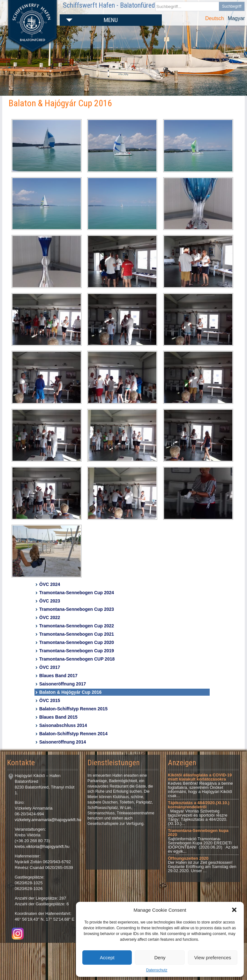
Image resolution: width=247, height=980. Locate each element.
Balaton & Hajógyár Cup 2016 (70, 692)
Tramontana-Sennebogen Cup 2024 (77, 593)
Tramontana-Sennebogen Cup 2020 (77, 642)
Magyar (236, 18)
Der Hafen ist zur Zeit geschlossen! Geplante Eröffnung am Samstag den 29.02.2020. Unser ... (202, 864)
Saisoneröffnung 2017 (63, 684)
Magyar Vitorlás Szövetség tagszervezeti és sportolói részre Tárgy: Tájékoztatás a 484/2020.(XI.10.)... (199, 813)
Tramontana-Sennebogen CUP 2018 (77, 659)
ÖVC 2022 (50, 617)
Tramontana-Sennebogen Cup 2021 (77, 634)
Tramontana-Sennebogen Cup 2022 (77, 626)
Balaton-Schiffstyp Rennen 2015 (73, 709)
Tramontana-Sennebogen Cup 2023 (77, 609)
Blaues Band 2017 (58, 676)
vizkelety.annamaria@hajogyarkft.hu (48, 820)
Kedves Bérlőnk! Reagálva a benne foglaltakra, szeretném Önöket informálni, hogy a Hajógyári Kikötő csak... (200, 785)
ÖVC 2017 (50, 667)
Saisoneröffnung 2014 (63, 742)
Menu (111, 20)
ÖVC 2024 (50, 584)
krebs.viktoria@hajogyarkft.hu (42, 846)
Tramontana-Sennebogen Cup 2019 (77, 651)
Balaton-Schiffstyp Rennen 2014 (73, 734)
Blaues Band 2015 (58, 717)
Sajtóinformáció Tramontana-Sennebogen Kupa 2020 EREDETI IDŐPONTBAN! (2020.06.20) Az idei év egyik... (203, 841)
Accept (107, 958)
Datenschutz (157, 970)
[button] (234, 910)
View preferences (213, 958)
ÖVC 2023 (50, 601)
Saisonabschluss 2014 (63, 725)
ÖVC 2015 (50, 700)
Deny (160, 958)
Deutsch (215, 18)
